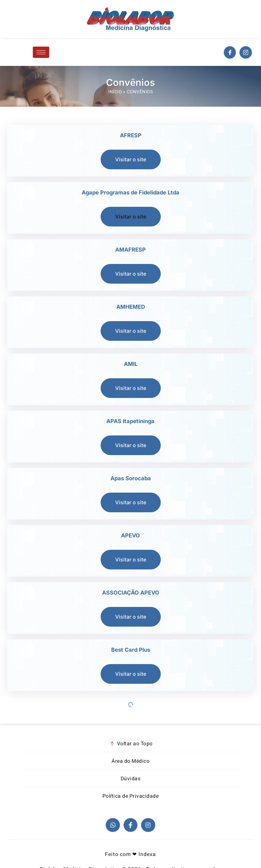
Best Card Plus (131, 650)
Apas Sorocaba (131, 478)
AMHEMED (131, 307)
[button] (131, 217)
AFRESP (131, 135)
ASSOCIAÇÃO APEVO (131, 593)
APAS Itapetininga (130, 421)
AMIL (131, 364)
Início (115, 92)
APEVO (130, 535)
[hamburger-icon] (41, 52)
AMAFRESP (130, 250)
